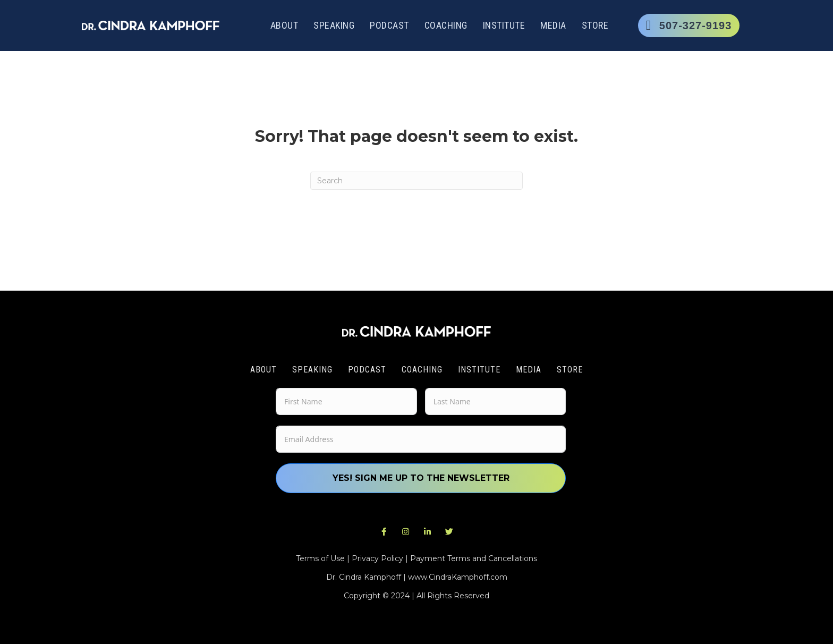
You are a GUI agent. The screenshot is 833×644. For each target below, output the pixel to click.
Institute (504, 25)
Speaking (334, 25)
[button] (384, 532)
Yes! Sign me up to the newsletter (421, 478)
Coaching (446, 25)
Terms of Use (320, 558)
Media (553, 25)
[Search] (416, 181)
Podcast (389, 25)
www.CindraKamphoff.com (458, 577)
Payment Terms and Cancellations (474, 558)
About (284, 25)
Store (595, 25)
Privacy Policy (377, 558)
